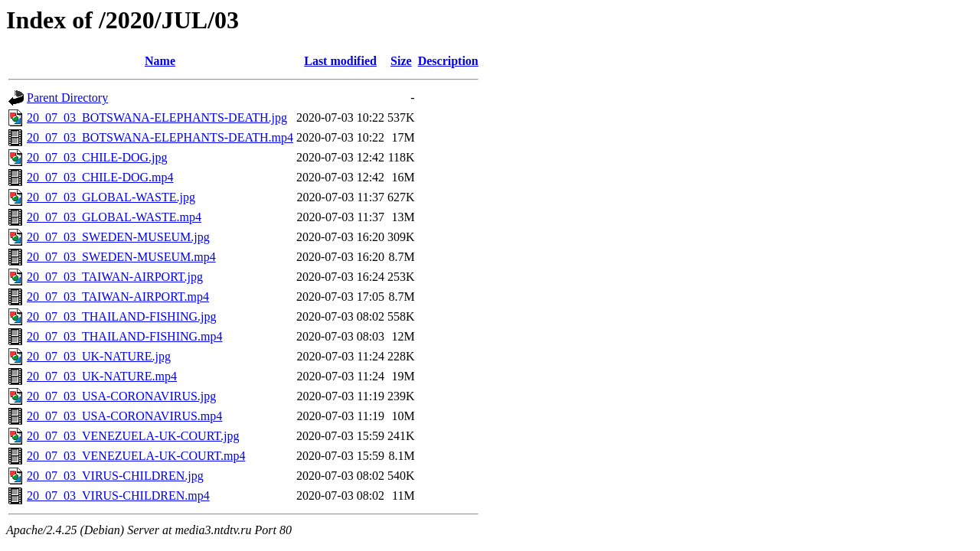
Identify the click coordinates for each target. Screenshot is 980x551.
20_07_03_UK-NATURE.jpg (99, 356)
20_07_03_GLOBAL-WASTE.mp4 (114, 217)
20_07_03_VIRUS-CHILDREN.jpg (115, 476)
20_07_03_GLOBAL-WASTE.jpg (111, 197)
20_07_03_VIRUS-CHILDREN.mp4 (118, 496)
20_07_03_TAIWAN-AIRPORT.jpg (115, 277)
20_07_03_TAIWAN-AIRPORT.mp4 (118, 297)
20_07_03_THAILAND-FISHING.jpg (122, 316)
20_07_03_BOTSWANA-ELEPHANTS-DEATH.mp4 (160, 137)
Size (401, 61)
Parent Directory (67, 98)
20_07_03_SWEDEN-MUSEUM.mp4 (121, 257)
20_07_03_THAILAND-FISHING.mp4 (125, 336)
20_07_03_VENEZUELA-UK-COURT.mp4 (136, 456)
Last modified (340, 61)
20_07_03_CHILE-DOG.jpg (97, 157)
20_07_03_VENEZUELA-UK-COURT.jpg (133, 436)
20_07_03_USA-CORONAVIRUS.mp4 (124, 416)
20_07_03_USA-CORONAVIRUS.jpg (121, 396)
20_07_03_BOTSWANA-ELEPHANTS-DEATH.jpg (157, 117)
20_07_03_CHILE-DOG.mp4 (100, 177)
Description (448, 61)
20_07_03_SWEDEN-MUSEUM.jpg (118, 237)
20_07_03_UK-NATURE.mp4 (102, 376)
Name (160, 61)
